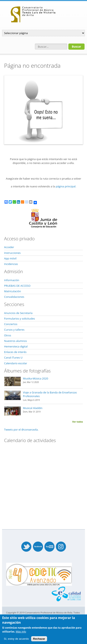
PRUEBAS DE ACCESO (17, 286)
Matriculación (12, 291)
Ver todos (78, 422)
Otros (8, 335)
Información (12, 280)
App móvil (10, 258)
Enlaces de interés (15, 352)
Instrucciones (12, 253)
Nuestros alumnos (15, 341)
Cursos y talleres (14, 330)
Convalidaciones (14, 297)
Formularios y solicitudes (19, 319)
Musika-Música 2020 (36, 378)
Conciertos (11, 324)
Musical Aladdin (33, 408)
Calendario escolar (16, 363)
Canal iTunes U (13, 358)
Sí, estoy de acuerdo (16, 639)
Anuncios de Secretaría (18, 313)
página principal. (66, 186)
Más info (21, 632)
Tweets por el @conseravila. (21, 430)
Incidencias (11, 264)
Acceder (9, 247)
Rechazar (39, 639)
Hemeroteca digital (16, 346)
